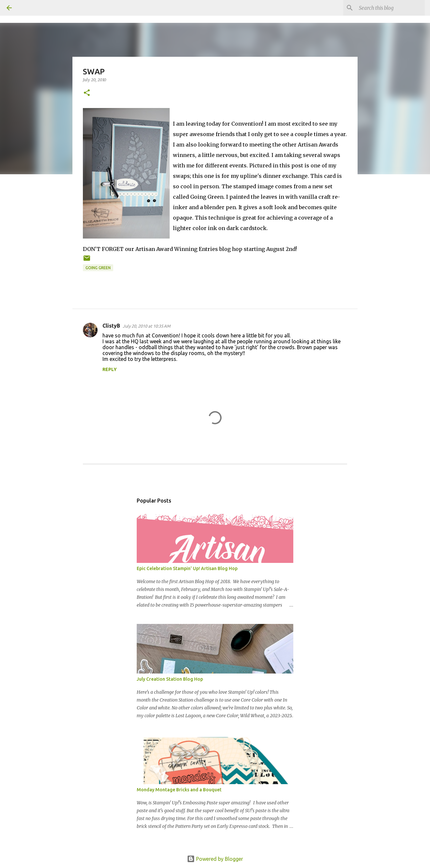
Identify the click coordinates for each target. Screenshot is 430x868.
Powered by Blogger (215, 859)
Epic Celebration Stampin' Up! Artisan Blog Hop (187, 568)
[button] (87, 93)
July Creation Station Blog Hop (170, 679)
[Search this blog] (391, 8)
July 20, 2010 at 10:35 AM (146, 326)
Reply (110, 369)
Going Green (98, 268)
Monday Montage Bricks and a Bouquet (179, 790)
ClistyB (111, 326)
